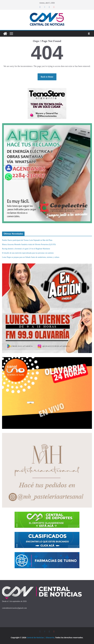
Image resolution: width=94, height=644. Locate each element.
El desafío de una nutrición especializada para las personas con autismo (28, 253)
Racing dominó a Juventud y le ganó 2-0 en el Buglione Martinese (26, 249)
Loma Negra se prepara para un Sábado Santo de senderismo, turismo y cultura (31, 257)
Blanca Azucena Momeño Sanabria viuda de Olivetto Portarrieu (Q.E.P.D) (29, 244)
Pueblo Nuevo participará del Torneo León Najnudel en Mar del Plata (27, 240)
